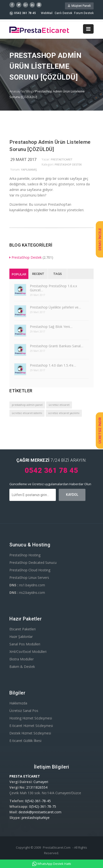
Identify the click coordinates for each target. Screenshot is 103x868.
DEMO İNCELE (100, 239)
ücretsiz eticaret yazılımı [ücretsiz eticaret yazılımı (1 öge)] (64, 413)
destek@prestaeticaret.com (40, 812)
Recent (38, 274)
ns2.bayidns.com (27, 593)
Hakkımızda (18, 703)
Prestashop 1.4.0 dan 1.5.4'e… (53, 365)
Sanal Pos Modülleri (25, 644)
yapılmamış (29, 170)
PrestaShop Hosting (25, 555)
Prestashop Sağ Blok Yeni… (51, 327)
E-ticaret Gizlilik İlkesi (25, 741)
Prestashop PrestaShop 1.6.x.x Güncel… (53, 288)
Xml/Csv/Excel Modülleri (28, 652)
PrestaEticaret (62, 159)
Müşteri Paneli (79, 6)
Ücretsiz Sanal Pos (24, 711)
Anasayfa (16, 91)
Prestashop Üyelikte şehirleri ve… (55, 307)
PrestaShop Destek (68, 164)
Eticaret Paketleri (23, 629)
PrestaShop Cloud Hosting (30, 570)
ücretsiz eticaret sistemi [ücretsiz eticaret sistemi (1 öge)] (27, 413)
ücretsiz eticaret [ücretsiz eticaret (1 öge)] (59, 405)
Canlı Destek (64, 13)
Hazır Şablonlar (21, 637)
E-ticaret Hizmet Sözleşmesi (31, 726)
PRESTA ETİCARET (25, 776)
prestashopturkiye (36, 818)
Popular (19, 274)
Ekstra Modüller (22, 659)
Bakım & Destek (22, 667)
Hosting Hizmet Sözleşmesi (31, 718)
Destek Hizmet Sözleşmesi (30, 733)
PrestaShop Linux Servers (29, 577)
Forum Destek (84, 13)
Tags (58, 274)
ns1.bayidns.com (27, 585)
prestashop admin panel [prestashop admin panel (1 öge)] (27, 405)
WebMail (47, 13)
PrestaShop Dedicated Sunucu (33, 562)
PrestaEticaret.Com (57, 847)
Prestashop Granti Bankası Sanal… (57, 346)
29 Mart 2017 (23, 159)
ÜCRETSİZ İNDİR (100, 430)
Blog (29, 91)
